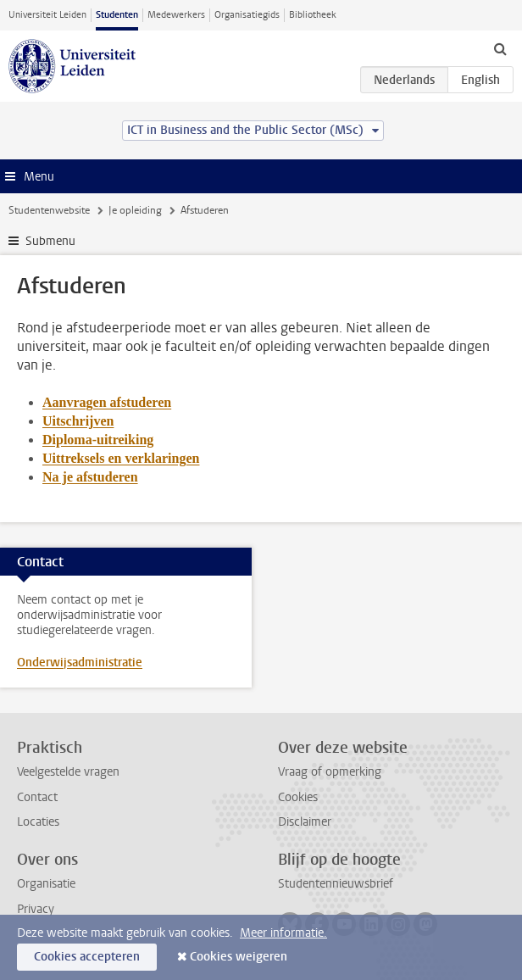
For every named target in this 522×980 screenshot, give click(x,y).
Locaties (38, 822)
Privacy (36, 909)
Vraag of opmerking (330, 772)
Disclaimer (305, 822)
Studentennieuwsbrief (336, 884)
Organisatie (46, 884)
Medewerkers (176, 15)
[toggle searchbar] (500, 48)
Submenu (50, 241)
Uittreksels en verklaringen (121, 458)
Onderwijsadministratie (80, 663)
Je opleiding (135, 210)
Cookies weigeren (239, 957)
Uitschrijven (78, 421)
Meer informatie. (283, 933)
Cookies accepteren (87, 957)
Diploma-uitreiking (98, 440)
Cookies (298, 797)
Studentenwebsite (49, 210)
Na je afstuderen (90, 477)
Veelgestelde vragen (68, 772)
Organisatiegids (247, 15)
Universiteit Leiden (47, 15)
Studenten (117, 15)
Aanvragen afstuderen (107, 402)
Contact (37, 797)
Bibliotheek (313, 15)
